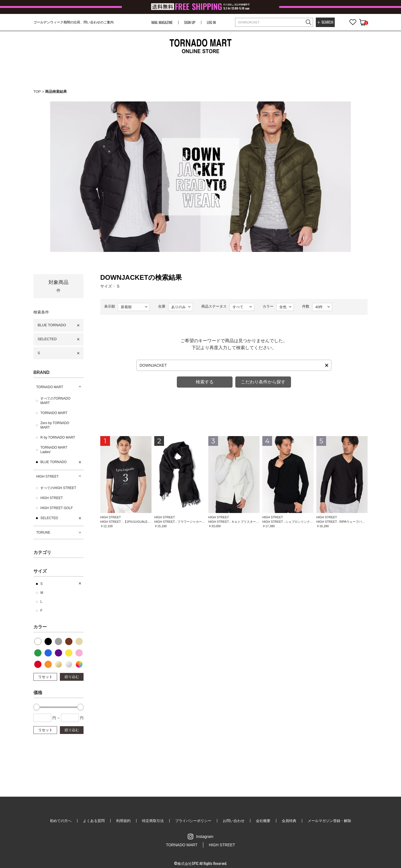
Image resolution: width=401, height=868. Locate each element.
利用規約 (123, 821)
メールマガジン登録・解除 (329, 821)
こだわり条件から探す (263, 382)
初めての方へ (61, 821)
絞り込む (72, 677)
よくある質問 (94, 821)
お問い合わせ (234, 821)
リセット (45, 677)
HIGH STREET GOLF (57, 508)
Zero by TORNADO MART (55, 425)
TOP (37, 92)
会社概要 (263, 821)
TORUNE (43, 533)
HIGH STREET (47, 476)
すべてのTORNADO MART (55, 401)
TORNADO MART (50, 387)
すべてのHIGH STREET (58, 488)
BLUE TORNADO (52, 325)
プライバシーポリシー (193, 821)
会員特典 (289, 821)
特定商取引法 (153, 821)
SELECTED (47, 339)
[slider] (36, 707)
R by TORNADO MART (58, 437)
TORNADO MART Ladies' (54, 450)
